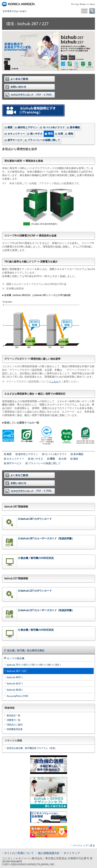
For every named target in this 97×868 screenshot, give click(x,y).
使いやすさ (36, 134)
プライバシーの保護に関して (44, 140)
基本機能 (75, 127)
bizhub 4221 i (15, 683)
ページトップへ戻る (84, 845)
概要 (10, 127)
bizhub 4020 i (15, 690)
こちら (55, 381)
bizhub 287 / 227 (17, 671)
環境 (50, 134)
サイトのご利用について (19, 853)
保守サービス (15, 140)
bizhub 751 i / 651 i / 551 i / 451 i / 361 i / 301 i (34, 665)
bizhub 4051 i (15, 677)
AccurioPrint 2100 (17, 696)
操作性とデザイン (28, 127)
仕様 (60, 134)
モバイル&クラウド (54, 127)
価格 (71, 134)
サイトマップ (72, 853)
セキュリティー (16, 134)
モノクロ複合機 (16, 658)
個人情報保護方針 (49, 853)
